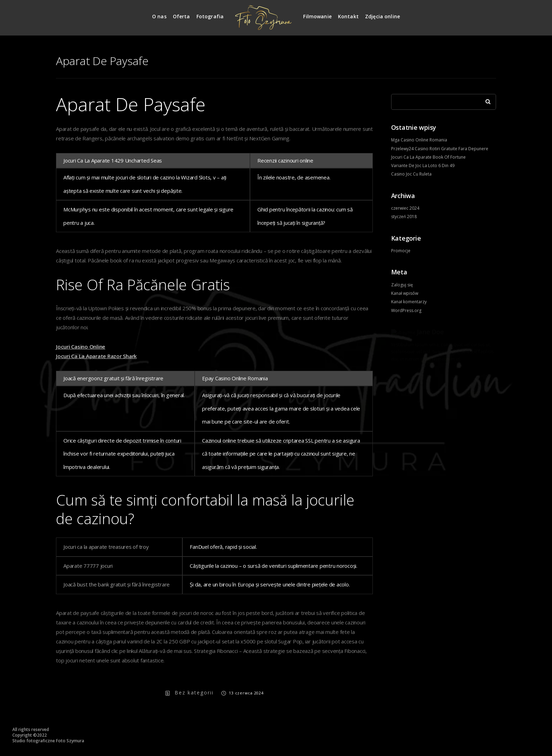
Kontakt (348, 16)
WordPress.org (406, 310)
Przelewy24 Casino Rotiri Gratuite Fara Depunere (440, 149)
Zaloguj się (402, 285)
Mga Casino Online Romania (419, 140)
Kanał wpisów (405, 293)
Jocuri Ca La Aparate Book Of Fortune (428, 157)
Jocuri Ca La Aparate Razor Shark (96, 356)
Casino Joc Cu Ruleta (411, 174)
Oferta (181, 16)
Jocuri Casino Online (81, 347)
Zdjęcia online (382, 16)
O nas (159, 16)
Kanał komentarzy (409, 302)
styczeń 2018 (404, 217)
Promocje (401, 251)
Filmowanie (317, 16)
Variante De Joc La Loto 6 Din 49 (423, 166)
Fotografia (210, 16)
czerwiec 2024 (405, 208)
